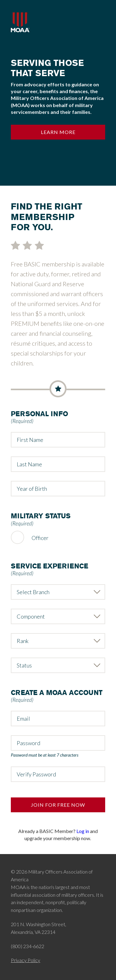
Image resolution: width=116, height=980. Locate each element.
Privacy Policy (26, 960)
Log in (83, 831)
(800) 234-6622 (28, 946)
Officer (40, 538)
